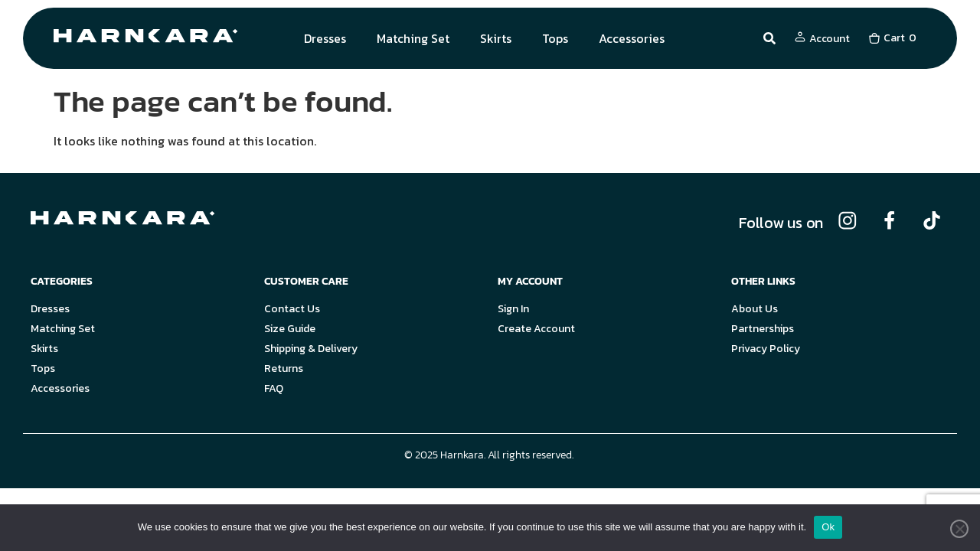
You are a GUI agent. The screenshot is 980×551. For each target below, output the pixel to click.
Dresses (325, 38)
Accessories (632, 38)
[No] (959, 529)
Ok (828, 527)
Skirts (496, 38)
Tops (555, 38)
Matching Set (413, 38)
